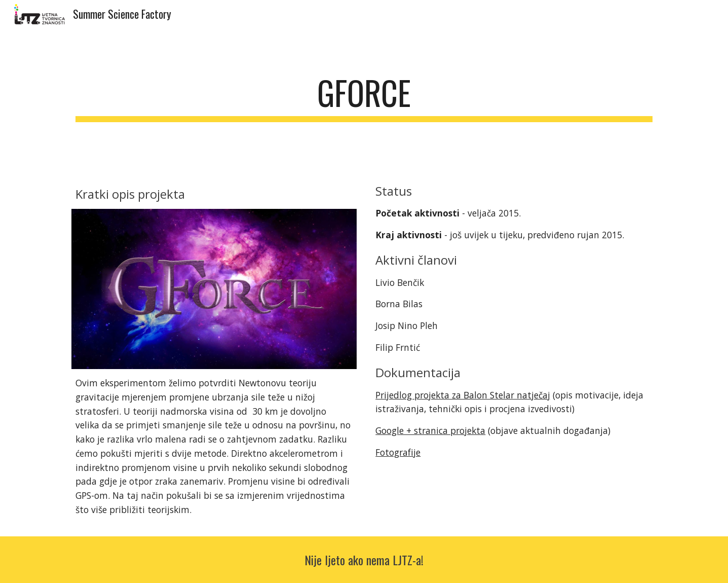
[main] (364, 98)
